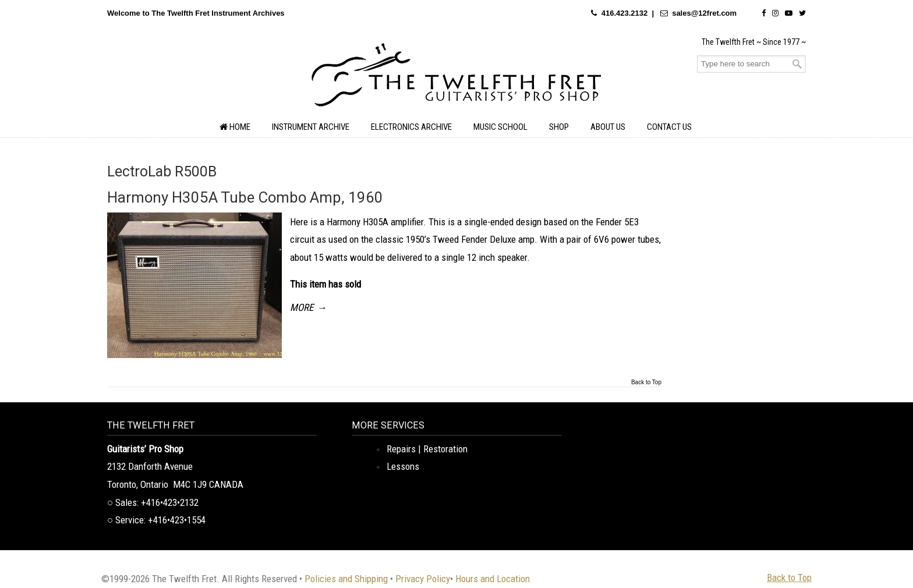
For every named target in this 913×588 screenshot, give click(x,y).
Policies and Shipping (346, 579)
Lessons (403, 466)
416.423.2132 (625, 13)
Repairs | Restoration (427, 449)
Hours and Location (493, 579)
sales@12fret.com (704, 13)
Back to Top (646, 382)
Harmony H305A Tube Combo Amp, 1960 (245, 197)
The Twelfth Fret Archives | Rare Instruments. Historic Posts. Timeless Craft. (456, 78)
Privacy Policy (423, 579)
